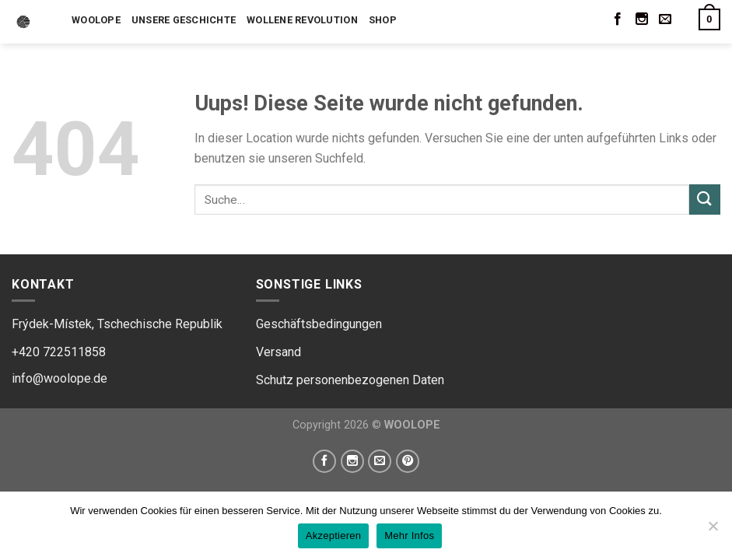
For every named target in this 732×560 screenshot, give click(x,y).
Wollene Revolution (302, 20)
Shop (383, 20)
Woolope (96, 20)
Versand (278, 352)
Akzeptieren (333, 535)
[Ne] (713, 530)
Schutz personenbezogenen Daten (350, 380)
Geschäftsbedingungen (319, 324)
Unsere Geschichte (184, 20)
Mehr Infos (409, 535)
